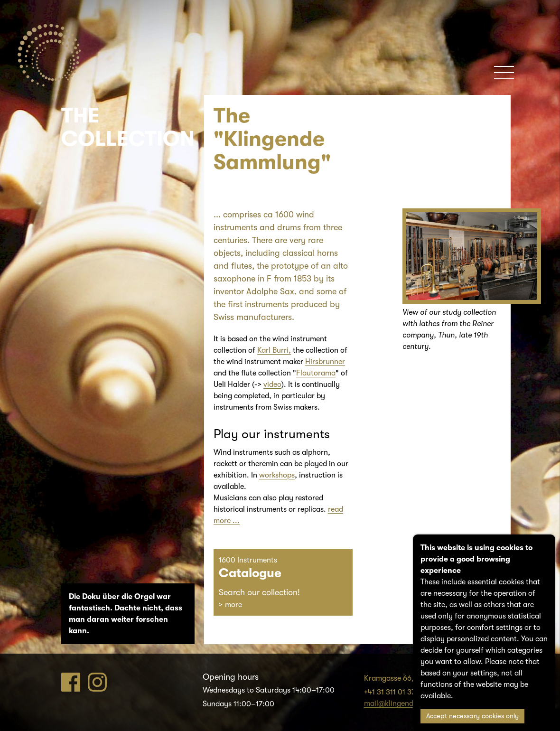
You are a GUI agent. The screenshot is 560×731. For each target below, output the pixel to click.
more (233, 605)
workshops (277, 475)
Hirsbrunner (325, 362)
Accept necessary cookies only (472, 716)
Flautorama (316, 373)
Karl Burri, (274, 350)
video (272, 384)
